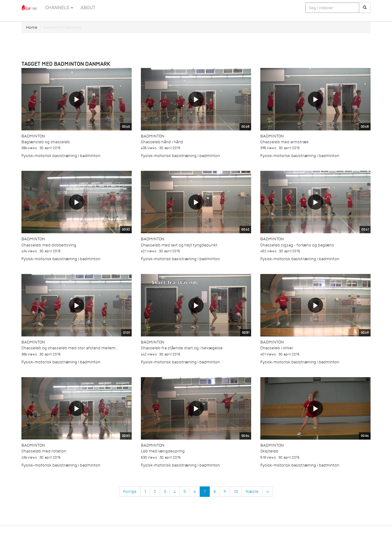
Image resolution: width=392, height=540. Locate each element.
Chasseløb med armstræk (285, 142)
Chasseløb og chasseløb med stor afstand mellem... (69, 348)
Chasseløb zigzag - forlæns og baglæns (297, 245)
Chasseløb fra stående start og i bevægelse (182, 348)
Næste (252, 491)
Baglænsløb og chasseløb (46, 142)
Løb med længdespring (163, 451)
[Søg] (365, 8)
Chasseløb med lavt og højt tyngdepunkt (179, 245)
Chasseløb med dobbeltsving (49, 245)
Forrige (130, 491)
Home (32, 27)
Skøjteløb (269, 451)
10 (236, 491)
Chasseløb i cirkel (277, 348)
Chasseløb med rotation (44, 451)
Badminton (33, 136)
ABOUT (88, 8)
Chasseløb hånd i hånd (162, 142)
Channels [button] (59, 8)
